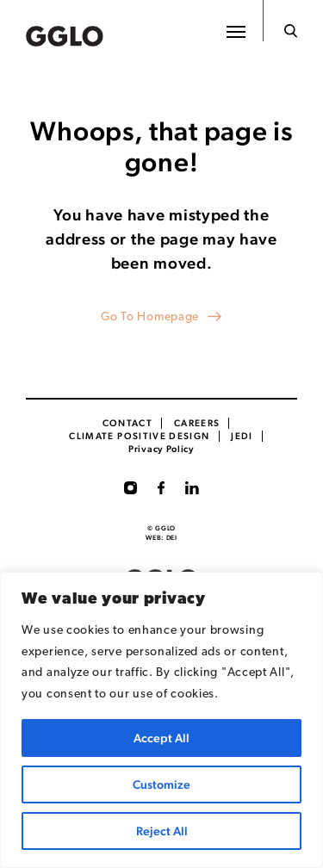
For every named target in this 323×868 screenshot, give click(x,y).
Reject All (162, 831)
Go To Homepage (150, 317)
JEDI (242, 436)
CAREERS (197, 423)
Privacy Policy (161, 449)
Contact (128, 423)
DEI (172, 538)
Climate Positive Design (139, 436)
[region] (161, 720)
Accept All (161, 738)
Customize (161, 784)
